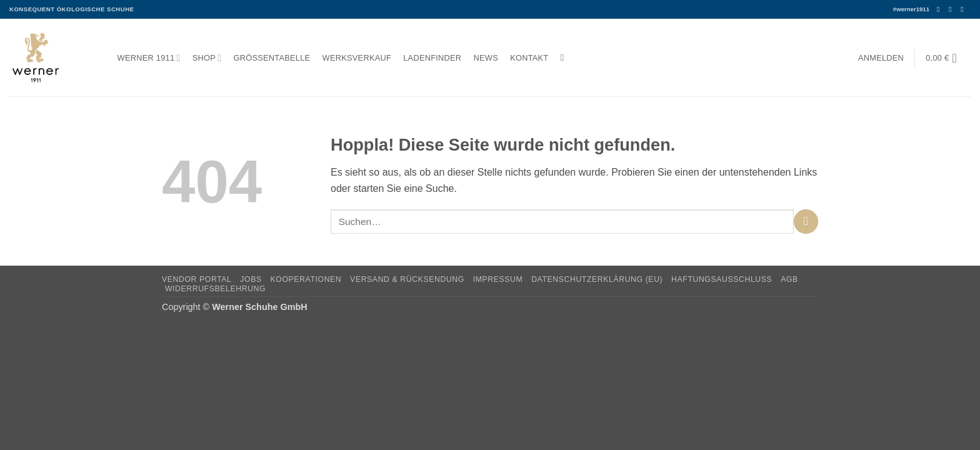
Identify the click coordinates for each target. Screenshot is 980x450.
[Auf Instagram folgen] (952, 9)
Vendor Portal (197, 279)
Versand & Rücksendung (407, 279)
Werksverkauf (357, 58)
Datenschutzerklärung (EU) (597, 279)
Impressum (498, 279)
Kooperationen (306, 279)
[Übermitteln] (806, 222)
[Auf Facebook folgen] (941, 9)
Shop (207, 58)
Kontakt (529, 58)
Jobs (251, 279)
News (486, 58)
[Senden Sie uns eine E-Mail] (964, 9)
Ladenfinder (432, 58)
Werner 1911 (149, 58)
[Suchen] (565, 57)
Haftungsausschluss (722, 279)
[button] (881, 58)
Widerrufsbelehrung (215, 289)
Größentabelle (272, 58)
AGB (789, 279)
